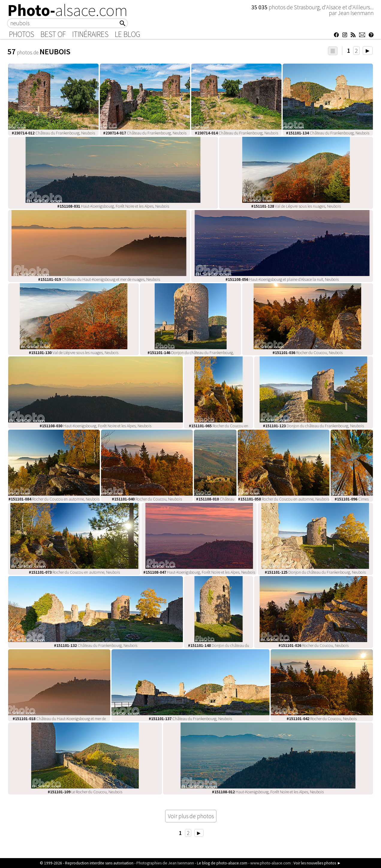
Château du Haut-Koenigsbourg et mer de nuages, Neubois (99, 279)
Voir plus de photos (191, 816)
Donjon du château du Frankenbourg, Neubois (313, 426)
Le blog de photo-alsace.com (222, 863)
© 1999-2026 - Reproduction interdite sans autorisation (87, 863)
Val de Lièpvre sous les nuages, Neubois (296, 206)
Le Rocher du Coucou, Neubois (85, 792)
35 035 (260, 7)
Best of (53, 34)
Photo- (68, 10)
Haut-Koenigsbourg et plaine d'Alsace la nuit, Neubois (282, 279)
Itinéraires (90, 34)
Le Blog (128, 34)
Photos (22, 34)
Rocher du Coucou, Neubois (308, 353)
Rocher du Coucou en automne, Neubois (54, 499)
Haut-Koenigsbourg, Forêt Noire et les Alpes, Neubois (113, 206)
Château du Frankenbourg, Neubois (53, 133)
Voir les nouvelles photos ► (317, 863)
